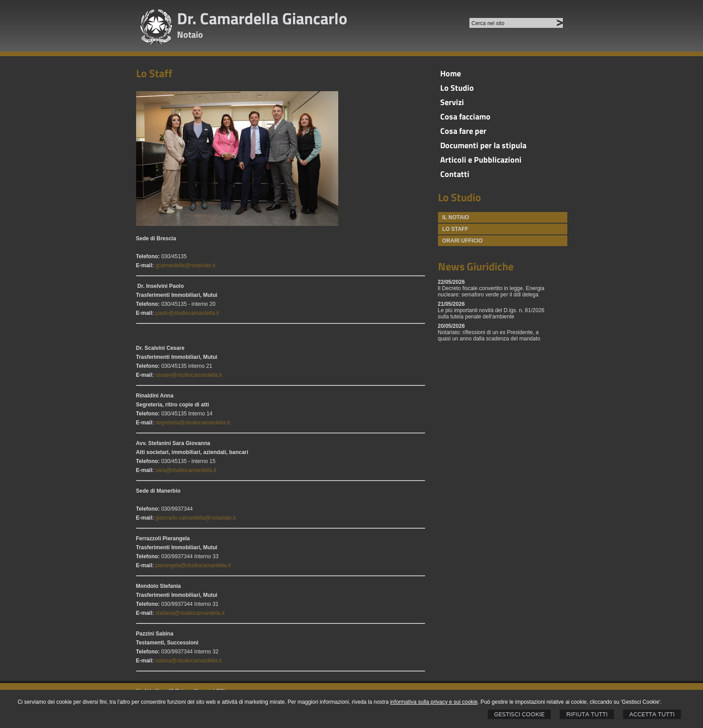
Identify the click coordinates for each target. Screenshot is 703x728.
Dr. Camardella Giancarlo (262, 18)
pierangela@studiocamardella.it (193, 565)
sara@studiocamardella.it (186, 470)
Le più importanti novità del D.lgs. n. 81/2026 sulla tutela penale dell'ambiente (491, 313)
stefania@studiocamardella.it (190, 613)
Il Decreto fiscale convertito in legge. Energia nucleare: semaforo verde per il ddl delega (491, 291)
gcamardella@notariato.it (186, 265)
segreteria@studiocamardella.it (193, 423)
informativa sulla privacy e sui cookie (434, 702)
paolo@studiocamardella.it (187, 313)
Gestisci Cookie (520, 714)
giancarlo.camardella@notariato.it (196, 518)
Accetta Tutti (652, 714)
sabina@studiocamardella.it (189, 661)
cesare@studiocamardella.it (189, 375)
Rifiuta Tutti (587, 714)
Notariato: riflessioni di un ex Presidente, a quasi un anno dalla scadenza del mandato (489, 335)
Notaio (190, 34)
